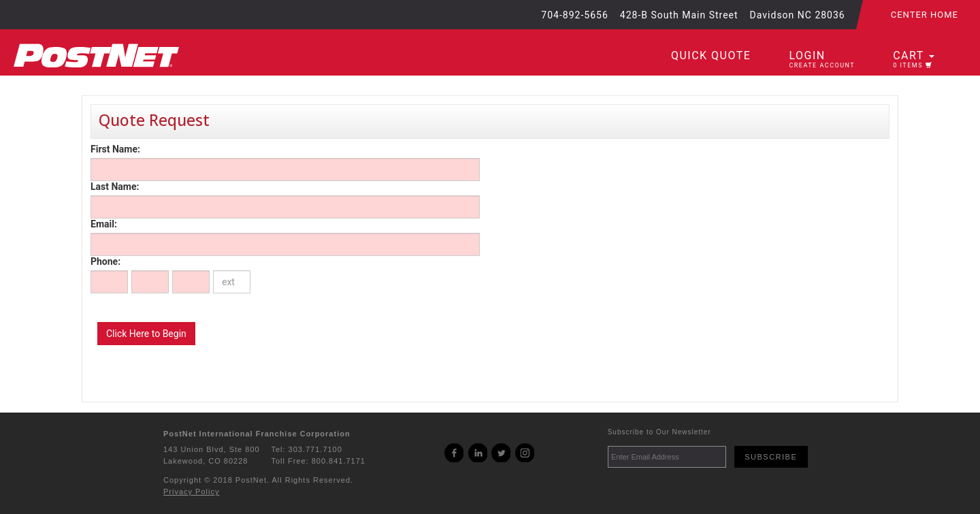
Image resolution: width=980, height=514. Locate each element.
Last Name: (115, 187)
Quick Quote (711, 55)
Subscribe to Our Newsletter (659, 432)
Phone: (105, 261)
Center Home (925, 15)
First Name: (115, 149)
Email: (104, 224)
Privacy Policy (191, 492)
